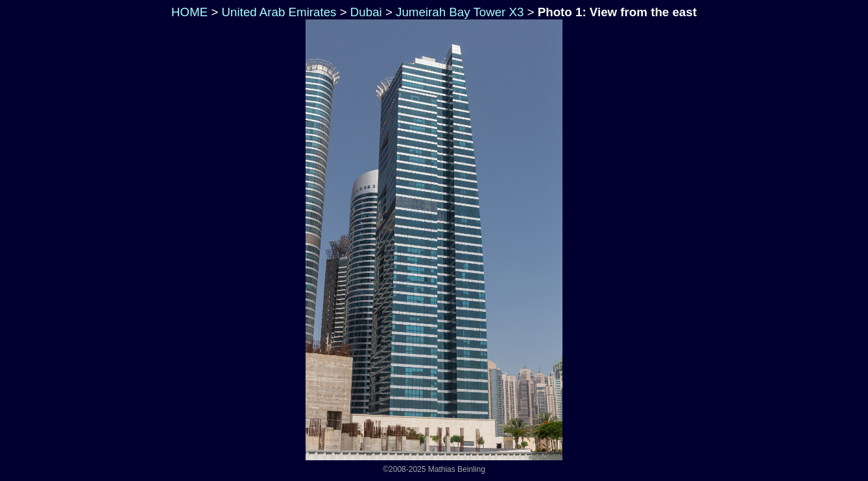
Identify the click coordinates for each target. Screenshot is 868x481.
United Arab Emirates (279, 12)
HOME (188, 12)
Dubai (366, 12)
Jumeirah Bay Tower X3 (460, 12)
